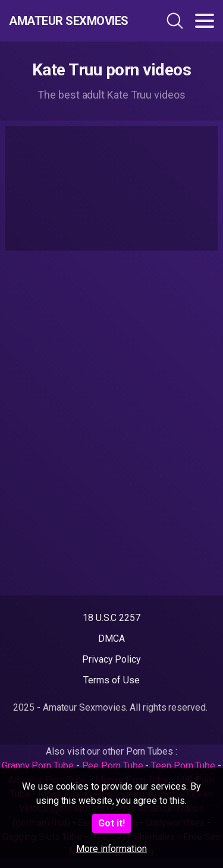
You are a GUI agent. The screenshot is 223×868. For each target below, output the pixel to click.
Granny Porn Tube (38, 766)
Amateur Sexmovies (69, 21)
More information (111, 849)
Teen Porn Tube (183, 766)
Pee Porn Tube (113, 766)
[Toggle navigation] (205, 21)
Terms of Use (111, 680)
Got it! (111, 823)
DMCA (111, 639)
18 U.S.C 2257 (111, 618)
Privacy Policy (111, 659)
